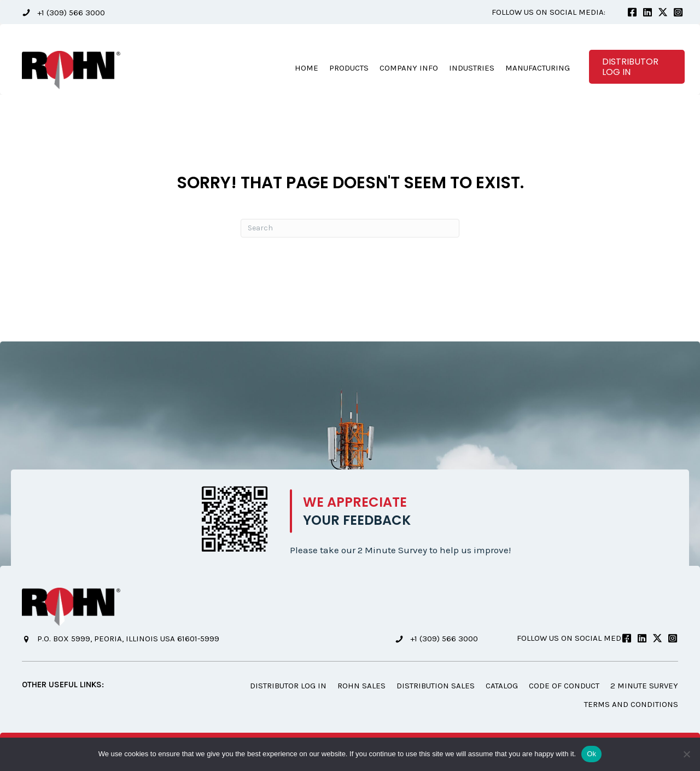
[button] (63, 12)
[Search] (350, 228)
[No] (686, 754)
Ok (591, 754)
